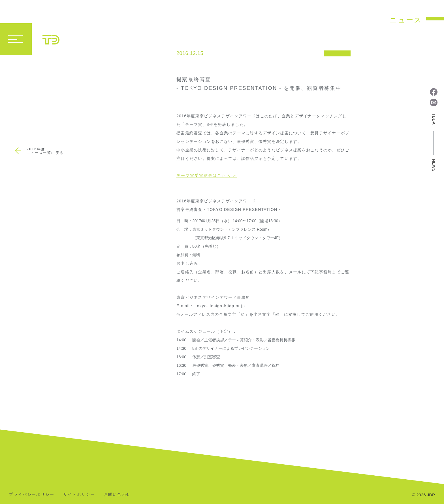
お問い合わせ (117, 495)
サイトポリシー (79, 495)
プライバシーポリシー (32, 495)
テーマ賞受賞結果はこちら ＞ (207, 175)
